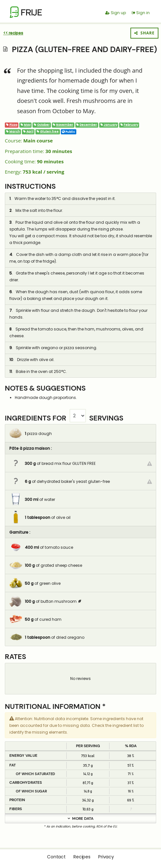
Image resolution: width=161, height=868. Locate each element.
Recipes (82, 857)
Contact (56, 857)
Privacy (106, 857)
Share (144, 33)
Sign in (141, 13)
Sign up (116, 13)
